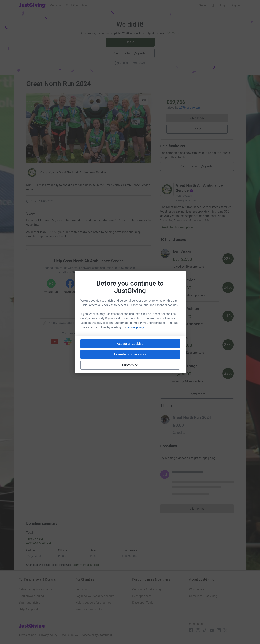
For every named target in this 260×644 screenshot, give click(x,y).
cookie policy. (136, 327)
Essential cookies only (130, 354)
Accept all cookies (130, 344)
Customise (130, 365)
